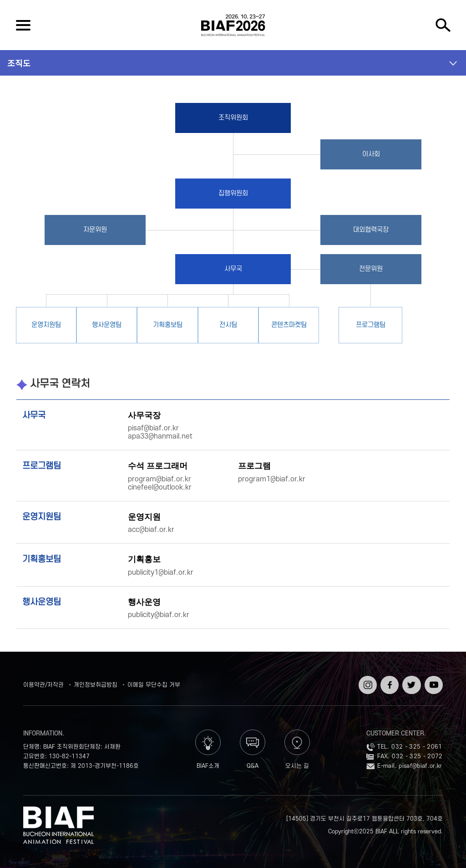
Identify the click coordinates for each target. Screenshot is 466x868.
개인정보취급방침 (96, 685)
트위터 (410, 679)
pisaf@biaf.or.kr (420, 766)
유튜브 (433, 679)
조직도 (19, 63)
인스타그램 (367, 682)
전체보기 (23, 25)
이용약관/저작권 (43, 685)
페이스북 (389, 682)
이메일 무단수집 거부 (154, 685)
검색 (443, 25)
